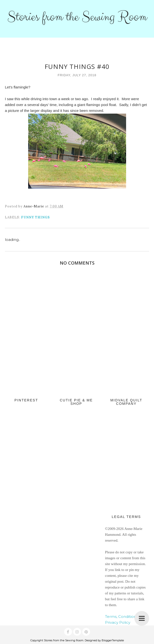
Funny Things (35, 217)
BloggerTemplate (113, 640)
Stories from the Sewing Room (77, 17)
